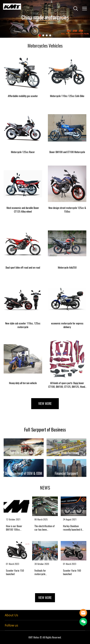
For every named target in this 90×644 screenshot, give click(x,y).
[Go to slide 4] (50, 35)
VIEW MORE (45, 404)
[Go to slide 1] (40, 35)
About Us (11, 615)
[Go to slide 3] (47, 35)
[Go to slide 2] (43, 35)
